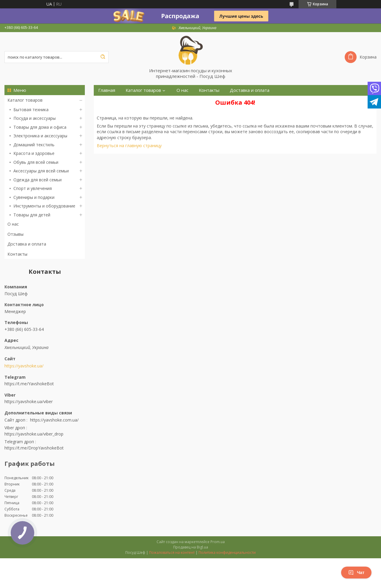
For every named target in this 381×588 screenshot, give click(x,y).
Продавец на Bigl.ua (191, 547)
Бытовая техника (31, 110)
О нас (13, 224)
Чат (356, 573)
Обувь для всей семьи (36, 162)
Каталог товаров (25, 100)
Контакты (17, 254)
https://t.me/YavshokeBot (29, 384)
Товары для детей (32, 215)
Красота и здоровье (34, 153)
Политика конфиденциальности (227, 552)
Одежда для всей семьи (38, 180)
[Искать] (103, 57)
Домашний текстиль (34, 145)
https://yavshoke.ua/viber (29, 401)
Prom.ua (218, 542)
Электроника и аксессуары (40, 136)
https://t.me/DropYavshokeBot (34, 448)
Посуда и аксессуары (35, 118)
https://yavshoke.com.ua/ (54, 420)
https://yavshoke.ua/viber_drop (34, 434)
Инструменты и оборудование (44, 206)
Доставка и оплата (27, 244)
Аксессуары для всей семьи (41, 171)
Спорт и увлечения (33, 188)
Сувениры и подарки (34, 197)
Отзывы (15, 234)
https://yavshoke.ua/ (24, 366)
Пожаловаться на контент (172, 552)
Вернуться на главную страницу (129, 146)
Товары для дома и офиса (40, 127)
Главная (107, 90)
